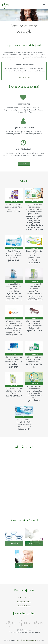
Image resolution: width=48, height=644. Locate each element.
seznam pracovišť (24, 606)
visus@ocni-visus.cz (24, 602)
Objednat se (24, 164)
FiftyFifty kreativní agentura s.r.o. (26, 640)
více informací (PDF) (24, 77)
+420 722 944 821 (24, 598)
